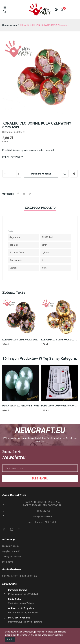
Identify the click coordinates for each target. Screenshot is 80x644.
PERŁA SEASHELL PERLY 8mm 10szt (21, 406)
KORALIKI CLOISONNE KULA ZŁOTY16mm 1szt (60, 340)
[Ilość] (12, 174)
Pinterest (30, 194)
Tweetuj (24, 194)
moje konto (8, 562)
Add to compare (74, 174)
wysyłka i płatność (11, 551)
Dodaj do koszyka (41, 174)
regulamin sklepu (11, 546)
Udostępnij (18, 194)
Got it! (10, 639)
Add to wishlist (65, 174)
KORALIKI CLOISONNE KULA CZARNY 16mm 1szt (21, 340)
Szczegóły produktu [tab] (40, 208)
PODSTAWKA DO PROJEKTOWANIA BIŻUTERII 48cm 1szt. (60, 406)
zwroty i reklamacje (12, 557)
